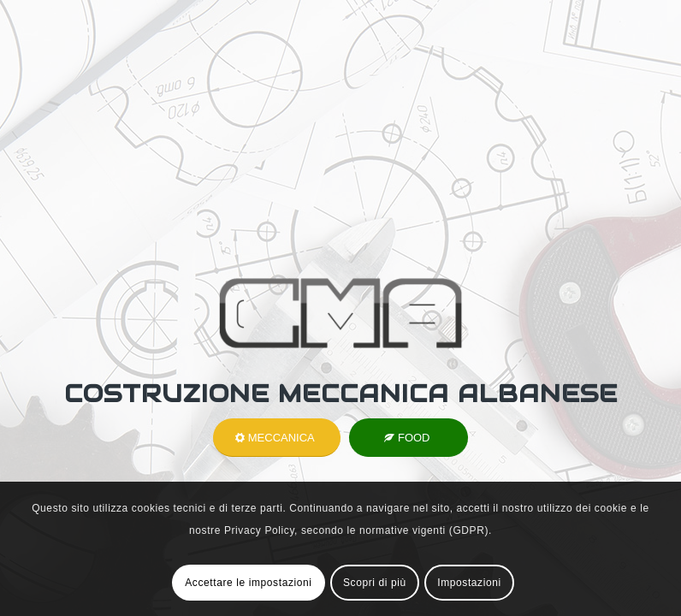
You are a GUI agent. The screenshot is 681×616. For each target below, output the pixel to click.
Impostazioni (469, 583)
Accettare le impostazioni (248, 583)
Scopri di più (375, 583)
